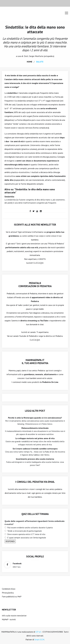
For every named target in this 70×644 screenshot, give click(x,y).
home (30, 62)
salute (40, 62)
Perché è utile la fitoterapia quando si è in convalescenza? (35, 418)
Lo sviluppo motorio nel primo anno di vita (35, 438)
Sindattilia (9, 197)
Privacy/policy (8, 593)
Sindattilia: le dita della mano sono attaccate (35, 29)
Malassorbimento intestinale (35, 428)
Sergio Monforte (36, 56)
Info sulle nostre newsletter (14, 616)
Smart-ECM (39, 639)
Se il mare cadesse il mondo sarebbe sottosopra (35, 449)
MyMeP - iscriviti (9, 619)
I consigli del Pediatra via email (35, 482)
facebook (17, 563)
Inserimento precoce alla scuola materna (35, 459)
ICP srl (38, 632)
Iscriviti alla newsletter (18, 489)
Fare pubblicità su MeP (12, 597)
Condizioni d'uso (9, 589)
